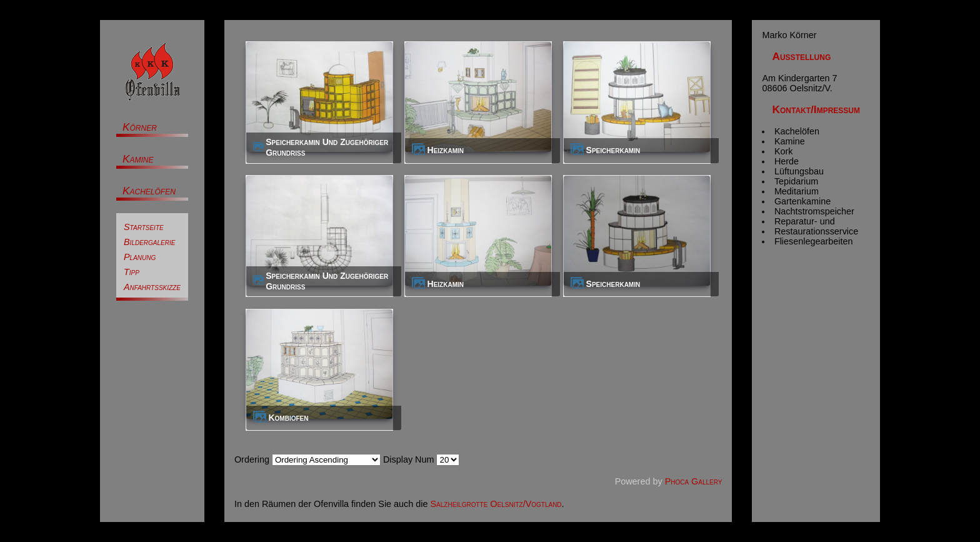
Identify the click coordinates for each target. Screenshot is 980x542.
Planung (140, 257)
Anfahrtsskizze (152, 287)
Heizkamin (446, 150)
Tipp (132, 272)
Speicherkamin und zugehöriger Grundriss (327, 147)
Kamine (138, 159)
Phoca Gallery (694, 481)
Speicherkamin (613, 150)
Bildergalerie (149, 242)
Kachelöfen (149, 191)
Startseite (144, 227)
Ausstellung (801, 56)
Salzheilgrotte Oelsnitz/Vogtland (496, 504)
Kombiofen (288, 418)
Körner (140, 127)
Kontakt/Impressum (816, 109)
